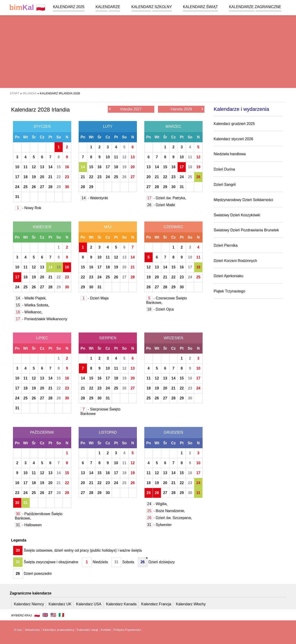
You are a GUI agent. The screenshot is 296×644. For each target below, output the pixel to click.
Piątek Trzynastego (229, 291)
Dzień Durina (224, 169)
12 (34, 167)
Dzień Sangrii (225, 185)
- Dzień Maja (94, 298)
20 (42, 177)
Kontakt (106, 630)
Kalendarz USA (89, 604)
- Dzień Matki (161, 205)
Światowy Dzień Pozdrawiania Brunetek (246, 230)
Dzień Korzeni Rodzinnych (235, 261)
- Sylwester (159, 525)
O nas (18, 630)
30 (67, 187)
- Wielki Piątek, (31, 298)
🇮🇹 (61, 615)
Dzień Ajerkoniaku (228, 276)
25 (25, 187)
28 (50, 187)
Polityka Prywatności (127, 630)
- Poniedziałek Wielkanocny (41, 319)
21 (50, 177)
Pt (50, 137)
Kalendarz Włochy (191, 604)
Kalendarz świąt (200, 7)
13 (42, 167)
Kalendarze (108, 7)
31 (17, 197)
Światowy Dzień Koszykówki (237, 215)
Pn (17, 137)
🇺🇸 (53, 615)
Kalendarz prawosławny (58, 630)
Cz (42, 137)
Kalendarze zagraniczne (255, 7)
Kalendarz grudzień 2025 (234, 124)
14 (50, 167)
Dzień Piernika (226, 245)
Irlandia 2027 (125, 109)
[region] (148, 51)
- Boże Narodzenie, (166, 511)
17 (17, 177)
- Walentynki (94, 198)
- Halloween (28, 525)
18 (25, 177)
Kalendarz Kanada (121, 604)
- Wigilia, (157, 504)
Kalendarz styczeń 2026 (233, 139)
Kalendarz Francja (156, 604)
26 (34, 187)
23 (67, 177)
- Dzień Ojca (160, 309)
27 (42, 187)
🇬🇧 (45, 615)
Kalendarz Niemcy (29, 604)
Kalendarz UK (60, 604)
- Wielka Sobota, (32, 305)
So (59, 137)
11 (25, 167)
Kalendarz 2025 (69, 7)
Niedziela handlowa (230, 154)
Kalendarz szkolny (152, 7)
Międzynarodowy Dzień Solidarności (243, 200)
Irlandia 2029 (187, 109)
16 (67, 167)
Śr (34, 137)
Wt (25, 137)
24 (17, 187)
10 (17, 167)
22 (59, 177)
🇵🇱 (27, 8)
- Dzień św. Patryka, (166, 198)
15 (59, 167)
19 (34, 177)
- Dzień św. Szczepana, (169, 518)
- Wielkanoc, (29, 312)
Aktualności (32, 630)
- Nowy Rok (28, 208)
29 (59, 187)
